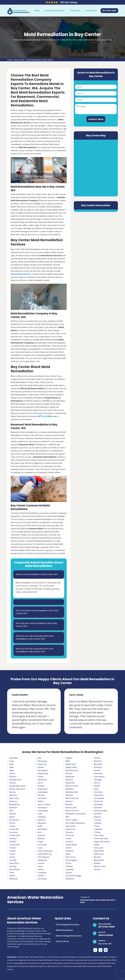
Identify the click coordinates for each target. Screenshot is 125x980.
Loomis (41, 876)
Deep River (14, 863)
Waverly (97, 857)
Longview (42, 872)
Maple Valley (71, 767)
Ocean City (70, 829)
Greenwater (43, 792)
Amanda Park (15, 780)
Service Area (91, 11)
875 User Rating (69, 2)
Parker (69, 848)
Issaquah (42, 817)
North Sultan (71, 820)
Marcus (69, 773)
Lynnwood (42, 879)
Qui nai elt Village (73, 876)
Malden (69, 758)
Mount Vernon (72, 811)
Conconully (14, 845)
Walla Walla (99, 851)
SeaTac (97, 783)
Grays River (43, 789)
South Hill (98, 801)
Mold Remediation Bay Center (40, 60)
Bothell (12, 814)
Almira (12, 773)
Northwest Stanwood (75, 823)
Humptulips (43, 811)
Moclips (69, 804)
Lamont (41, 863)
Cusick (12, 854)
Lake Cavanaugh (45, 851)
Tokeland (98, 829)
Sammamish (99, 777)
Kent (40, 832)
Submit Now (96, 119)
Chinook (13, 838)
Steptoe (97, 817)
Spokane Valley (101, 811)
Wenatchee (99, 860)
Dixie (11, 872)
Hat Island (42, 798)
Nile (67, 817)
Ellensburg (42, 761)
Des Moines (15, 869)
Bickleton (13, 807)
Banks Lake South (17, 789)
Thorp (97, 826)
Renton (97, 758)
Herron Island (44, 804)
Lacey (40, 848)
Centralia (13, 832)
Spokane (98, 807)
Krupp (40, 842)
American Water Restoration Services (35, 900)
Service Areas (62, 941)
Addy (11, 764)
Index (40, 814)
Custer (12, 857)
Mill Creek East (72, 798)
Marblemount (72, 770)
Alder (12, 767)
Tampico (98, 823)
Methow (69, 795)
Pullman (69, 866)
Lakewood (42, 860)
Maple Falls (71, 764)
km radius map (96, 168)
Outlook (69, 842)
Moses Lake (71, 807)
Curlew (12, 851)
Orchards (70, 835)
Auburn (13, 783)
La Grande (42, 845)
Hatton (41, 801)
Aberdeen (14, 758)
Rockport (98, 767)
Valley (96, 845)
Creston (13, 848)
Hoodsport (42, 807)
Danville (13, 860)
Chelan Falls (15, 835)
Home (37, 11)
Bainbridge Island (17, 786)
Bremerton (14, 820)
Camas (12, 826)
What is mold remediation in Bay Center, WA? (37, 574)
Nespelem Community (75, 814)
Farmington (43, 770)
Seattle (97, 786)
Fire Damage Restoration (68, 925)
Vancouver (99, 848)
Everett (41, 767)
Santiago (98, 780)
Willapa (97, 863)
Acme (12, 761)
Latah (40, 866)
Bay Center (19, 60)
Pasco (68, 854)
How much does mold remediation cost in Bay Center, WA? (37, 612)
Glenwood (42, 780)
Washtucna (99, 854)
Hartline (41, 795)
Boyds (12, 817)
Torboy (97, 832)
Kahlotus (41, 820)
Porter (69, 863)
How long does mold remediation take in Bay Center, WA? (36, 625)
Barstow (13, 795)
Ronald (97, 770)
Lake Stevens (43, 857)
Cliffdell (13, 842)
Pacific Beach (71, 845)
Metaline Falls (72, 792)
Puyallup (69, 869)
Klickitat (41, 838)
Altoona (13, 777)
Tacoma (97, 820)
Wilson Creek (100, 866)
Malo (68, 761)
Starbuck (98, 814)
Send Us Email (106, 935)
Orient (68, 838)
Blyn (11, 811)
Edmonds (13, 879)
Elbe (39, 758)
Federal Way (43, 773)
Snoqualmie (99, 798)
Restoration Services (54, 11)
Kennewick (42, 829)
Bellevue (13, 801)
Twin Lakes (99, 835)
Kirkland (41, 835)
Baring (12, 792)
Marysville (70, 783)
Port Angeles (71, 860)
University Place (101, 838)
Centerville (14, 829)
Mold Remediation (65, 930)
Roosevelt (98, 773)
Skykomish (99, 795)
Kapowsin (42, 823)
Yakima (97, 869)
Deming (13, 866)
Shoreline (98, 792)
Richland (98, 761)
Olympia (69, 832)
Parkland (70, 851)
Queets (69, 872)
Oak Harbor (71, 826)
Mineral (69, 801)
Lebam (41, 869)
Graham (41, 786)
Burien (12, 823)
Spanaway (98, 804)
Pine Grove (70, 857)
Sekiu (96, 789)
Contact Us (75, 11)
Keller (40, 826)
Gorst (40, 783)
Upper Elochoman (102, 842)
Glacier (41, 777)
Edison (12, 876)
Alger (12, 770)
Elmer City (42, 764)
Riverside (98, 764)
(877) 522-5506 (106, 927)
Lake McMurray (45, 854)
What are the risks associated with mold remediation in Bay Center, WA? (34, 637)
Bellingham (14, 804)
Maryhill (69, 780)
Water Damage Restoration (69, 936)
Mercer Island (72, 786)
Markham (70, 777)
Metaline (70, 789)
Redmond (70, 879)
